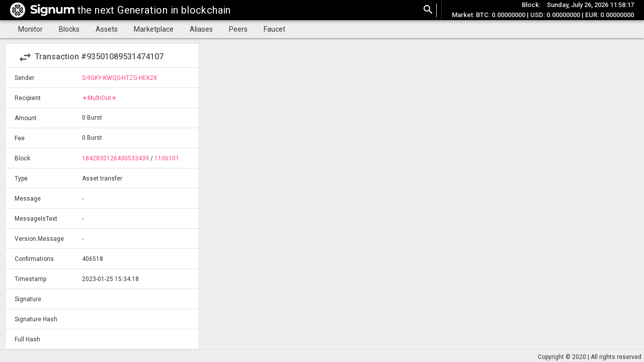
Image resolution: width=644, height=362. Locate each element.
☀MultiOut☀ (99, 98)
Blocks (69, 29)
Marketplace (154, 29)
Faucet (274, 29)
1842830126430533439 (115, 158)
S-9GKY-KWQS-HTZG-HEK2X (120, 78)
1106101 (167, 158)
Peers (238, 29)
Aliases (201, 29)
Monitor (30, 29)
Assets (107, 29)
